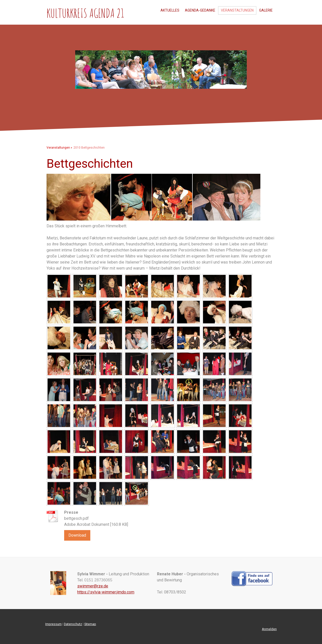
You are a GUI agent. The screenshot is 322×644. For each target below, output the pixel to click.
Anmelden (269, 629)
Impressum (53, 624)
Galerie (266, 10)
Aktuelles (170, 10)
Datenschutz (73, 624)
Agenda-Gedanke (200, 10)
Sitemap (90, 624)
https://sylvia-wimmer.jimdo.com (106, 592)
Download (77, 535)
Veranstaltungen (237, 10)
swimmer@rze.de (93, 586)
